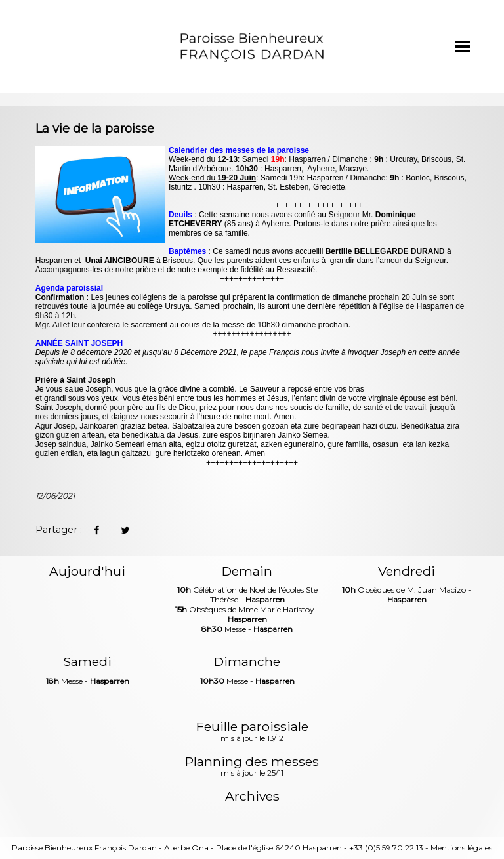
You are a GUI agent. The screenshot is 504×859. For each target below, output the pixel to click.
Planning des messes (252, 767)
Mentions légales (461, 848)
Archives (252, 796)
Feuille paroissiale (252, 732)
